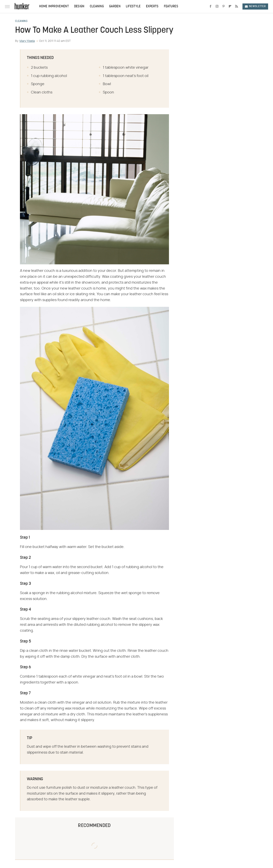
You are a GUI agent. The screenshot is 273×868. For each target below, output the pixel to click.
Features (171, 7)
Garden (115, 7)
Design (79, 7)
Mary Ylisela (27, 41)
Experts (152, 7)
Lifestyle (133, 7)
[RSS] (237, 7)
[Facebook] (211, 7)
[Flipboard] (230, 7)
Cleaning (97, 7)
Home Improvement (54, 7)
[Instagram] (217, 7)
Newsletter (255, 6)
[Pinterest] (224, 7)
